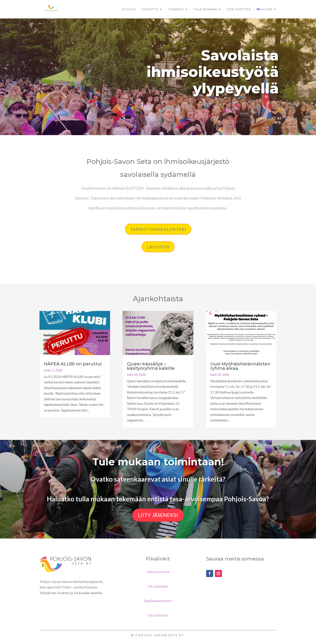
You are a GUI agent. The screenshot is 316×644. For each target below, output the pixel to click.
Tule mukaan (205, 9)
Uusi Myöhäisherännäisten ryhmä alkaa (240, 366)
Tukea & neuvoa (158, 572)
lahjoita (158, 247)
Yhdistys (150, 9)
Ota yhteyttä (239, 9)
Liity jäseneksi (158, 515)
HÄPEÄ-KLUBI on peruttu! (73, 364)
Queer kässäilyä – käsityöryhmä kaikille (151, 366)
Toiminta (176, 9)
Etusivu (129, 9)
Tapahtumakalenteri (158, 229)
